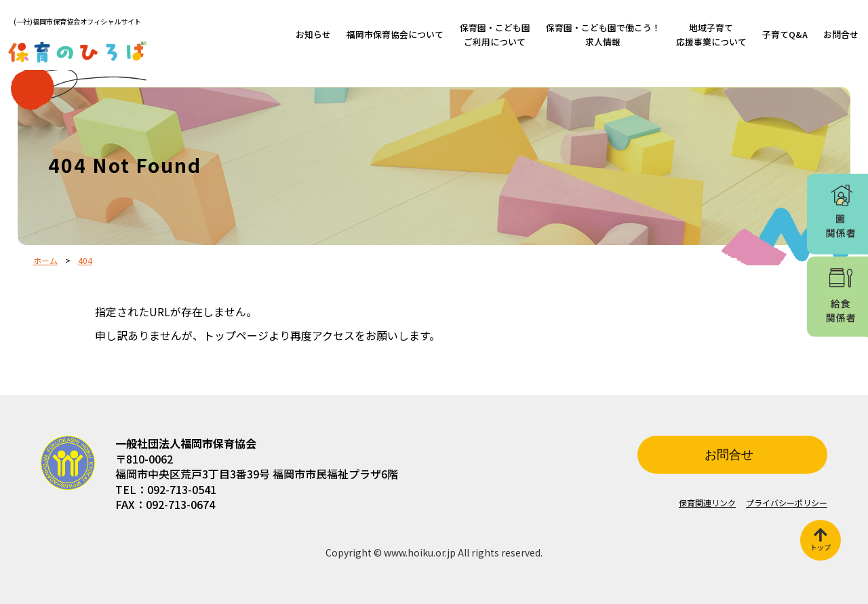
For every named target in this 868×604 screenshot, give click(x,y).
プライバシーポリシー (787, 503)
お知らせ (313, 34)
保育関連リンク (707, 503)
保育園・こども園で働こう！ (603, 34)
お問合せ (841, 34)
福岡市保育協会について (395, 34)
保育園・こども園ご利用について (495, 34)
